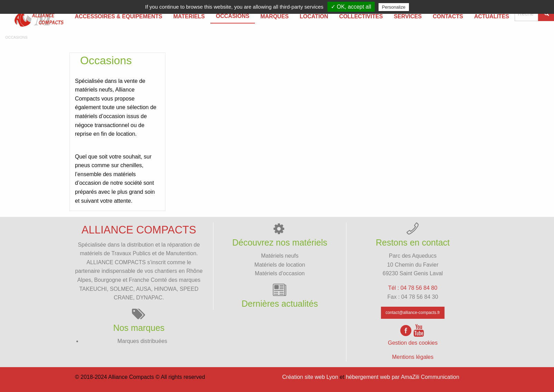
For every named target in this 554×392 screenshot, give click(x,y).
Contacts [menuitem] (448, 16)
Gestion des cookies (413, 343)
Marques (275, 16)
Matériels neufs (280, 256)
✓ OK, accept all (351, 7)
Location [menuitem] (314, 16)
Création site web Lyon (310, 377)
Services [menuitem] (408, 16)
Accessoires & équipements (118, 16)
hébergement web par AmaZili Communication (402, 377)
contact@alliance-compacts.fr (413, 313)
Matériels (189, 16)
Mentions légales (413, 357)
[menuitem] (36, 17)
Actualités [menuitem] (492, 16)
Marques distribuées (142, 341)
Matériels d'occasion (280, 273)
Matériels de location (280, 265)
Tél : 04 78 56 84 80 (413, 288)
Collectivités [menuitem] (361, 16)
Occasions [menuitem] (233, 16)
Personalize (394, 7)
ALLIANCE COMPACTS (116, 262)
